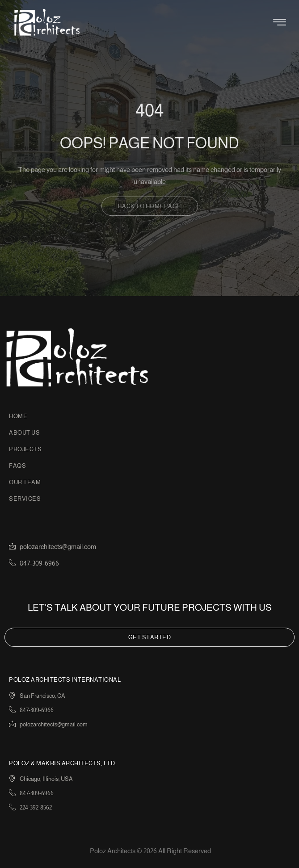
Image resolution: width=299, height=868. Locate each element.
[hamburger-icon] (280, 24)
